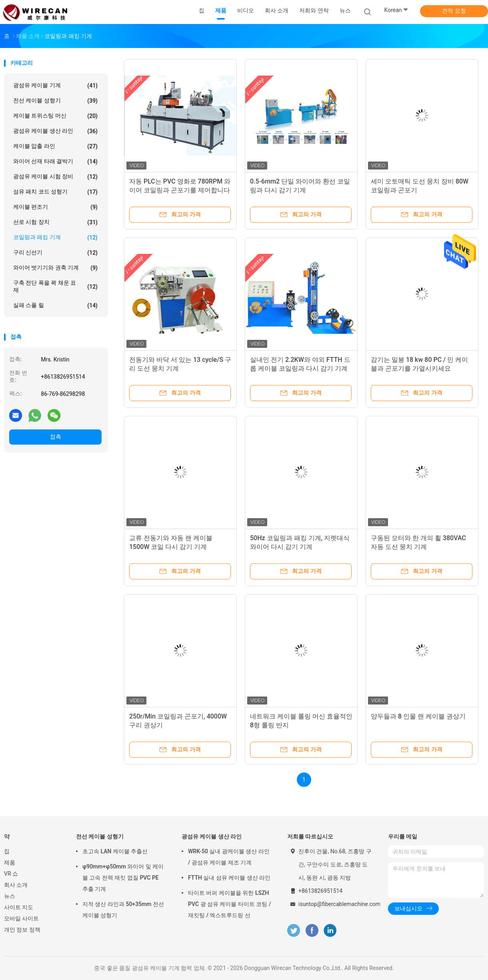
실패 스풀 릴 (55, 305)
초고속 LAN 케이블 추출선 (115, 851)
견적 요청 (454, 11)
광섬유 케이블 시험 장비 (55, 177)
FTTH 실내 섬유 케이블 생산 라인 (229, 878)
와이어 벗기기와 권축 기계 (55, 268)
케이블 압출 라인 (55, 146)
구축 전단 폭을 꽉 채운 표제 (55, 286)
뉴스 (10, 896)
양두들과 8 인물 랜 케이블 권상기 (418, 716)
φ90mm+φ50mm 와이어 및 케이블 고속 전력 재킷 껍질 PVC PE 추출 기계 (123, 878)
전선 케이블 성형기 (55, 101)
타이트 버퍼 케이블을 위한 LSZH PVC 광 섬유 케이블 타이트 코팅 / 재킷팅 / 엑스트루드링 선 (229, 904)
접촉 (56, 437)
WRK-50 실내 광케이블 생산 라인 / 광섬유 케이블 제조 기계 (229, 857)
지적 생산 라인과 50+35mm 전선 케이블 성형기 (123, 910)
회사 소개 (16, 885)
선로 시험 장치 (55, 222)
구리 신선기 (55, 253)
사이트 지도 (19, 907)
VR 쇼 (11, 874)
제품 (10, 862)
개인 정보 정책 (22, 930)
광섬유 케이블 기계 (55, 86)
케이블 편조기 (55, 207)
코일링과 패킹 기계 (55, 238)
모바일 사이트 (21, 918)
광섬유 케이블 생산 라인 (55, 131)
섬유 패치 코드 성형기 (55, 192)
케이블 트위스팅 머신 (55, 116)
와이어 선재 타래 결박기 (55, 162)
